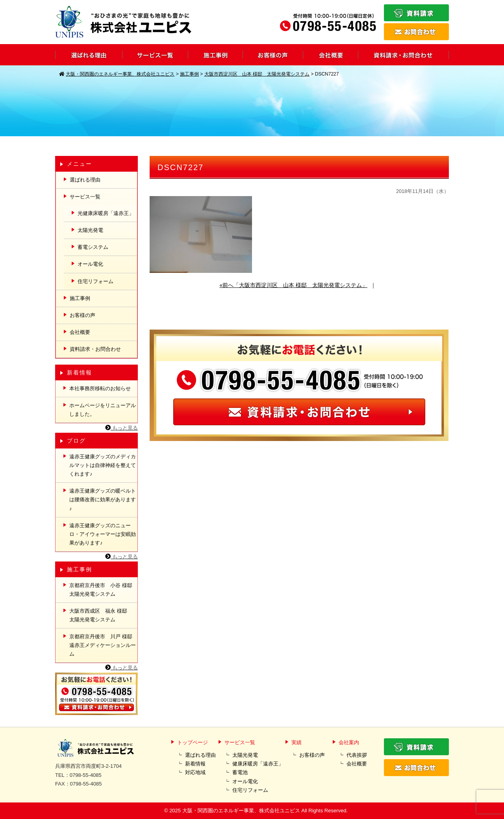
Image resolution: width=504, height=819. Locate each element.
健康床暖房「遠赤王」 (258, 764)
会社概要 (80, 332)
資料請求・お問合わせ (95, 349)
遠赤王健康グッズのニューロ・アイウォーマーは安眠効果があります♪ (103, 534)
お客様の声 (82, 315)
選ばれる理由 (85, 180)
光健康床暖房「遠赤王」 (106, 213)
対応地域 (195, 772)
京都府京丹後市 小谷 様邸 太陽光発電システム (103, 590)
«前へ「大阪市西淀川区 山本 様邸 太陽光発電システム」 (293, 285)
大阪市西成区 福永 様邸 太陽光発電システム (101, 615)
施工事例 (80, 298)
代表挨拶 (357, 755)
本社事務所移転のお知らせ (100, 388)
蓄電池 (240, 772)
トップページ (193, 742)
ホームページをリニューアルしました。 (103, 410)
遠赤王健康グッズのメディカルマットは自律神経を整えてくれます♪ (103, 465)
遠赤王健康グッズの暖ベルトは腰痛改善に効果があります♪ (103, 499)
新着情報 (195, 764)
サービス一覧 (85, 197)
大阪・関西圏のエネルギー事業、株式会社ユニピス (241, 811)
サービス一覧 (240, 742)
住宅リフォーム (95, 281)
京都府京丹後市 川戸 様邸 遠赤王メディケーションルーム (103, 645)
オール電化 (90, 264)
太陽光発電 (90, 230)
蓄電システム (93, 247)
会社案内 (349, 742)
